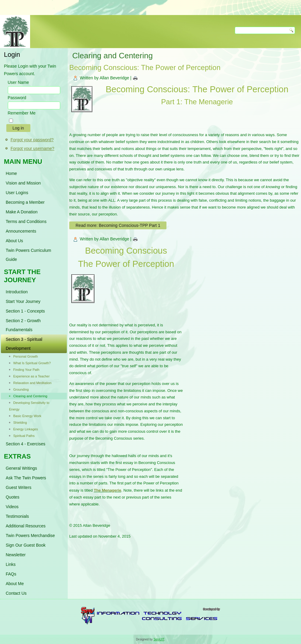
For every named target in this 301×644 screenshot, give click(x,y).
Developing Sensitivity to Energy (29, 406)
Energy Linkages (26, 429)
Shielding (20, 423)
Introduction (17, 292)
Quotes (12, 497)
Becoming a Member (25, 202)
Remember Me (22, 113)
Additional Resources (26, 526)
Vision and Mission (23, 183)
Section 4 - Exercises (26, 444)
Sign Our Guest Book (26, 545)
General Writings (21, 468)
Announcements (21, 231)
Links (11, 564)
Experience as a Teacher (31, 376)
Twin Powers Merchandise (30, 536)
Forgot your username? (33, 148)
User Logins (17, 193)
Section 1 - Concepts (25, 311)
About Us (14, 241)
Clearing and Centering (30, 396)
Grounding (21, 389)
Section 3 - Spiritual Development (24, 344)
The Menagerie (108, 490)
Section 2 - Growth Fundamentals (23, 325)
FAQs (11, 574)
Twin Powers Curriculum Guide (28, 255)
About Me (15, 584)
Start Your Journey (23, 301)
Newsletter (16, 555)
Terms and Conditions (26, 221)
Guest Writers (19, 487)
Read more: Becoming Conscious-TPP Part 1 (118, 225)
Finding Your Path (26, 370)
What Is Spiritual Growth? (32, 363)
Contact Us (16, 593)
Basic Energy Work (27, 416)
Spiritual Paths (24, 436)
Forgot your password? (32, 140)
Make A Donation (22, 212)
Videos (12, 507)
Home (11, 173)
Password (17, 98)
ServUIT (159, 639)
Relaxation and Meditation (32, 383)
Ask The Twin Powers (26, 478)
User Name (19, 82)
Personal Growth (26, 356)
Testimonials (17, 516)
